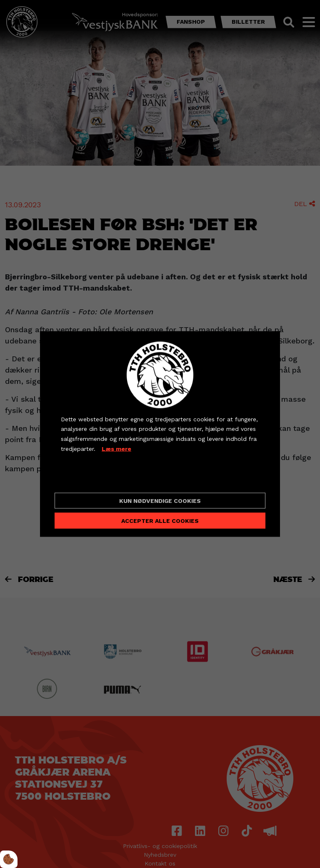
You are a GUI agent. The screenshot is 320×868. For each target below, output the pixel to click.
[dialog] (160, 434)
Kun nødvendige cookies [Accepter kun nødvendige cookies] (160, 501)
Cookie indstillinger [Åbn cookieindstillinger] (90, 479)
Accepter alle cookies (160, 521)
